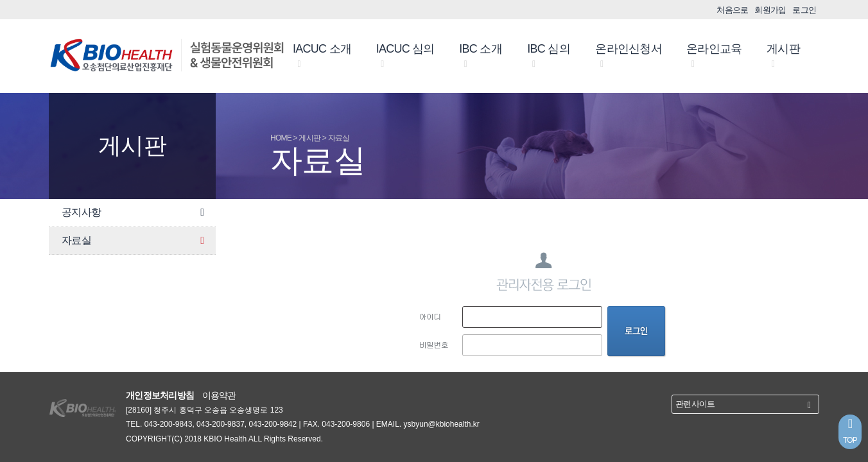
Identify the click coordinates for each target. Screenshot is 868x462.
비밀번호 (434, 344)
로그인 (804, 10)
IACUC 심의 (405, 56)
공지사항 (135, 213)
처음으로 (732, 10)
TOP (850, 431)
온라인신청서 (629, 56)
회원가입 (770, 10)
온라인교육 (714, 56)
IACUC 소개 (322, 56)
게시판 (783, 56)
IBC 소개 (481, 56)
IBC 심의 (549, 56)
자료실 (135, 241)
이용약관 (219, 395)
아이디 (430, 316)
